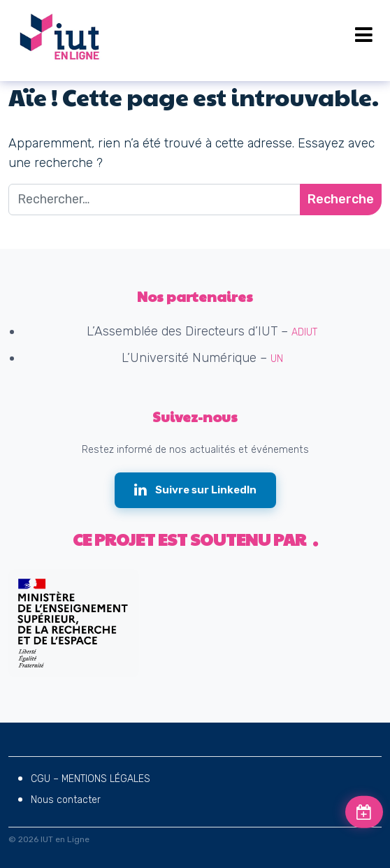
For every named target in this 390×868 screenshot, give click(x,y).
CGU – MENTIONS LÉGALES (91, 779)
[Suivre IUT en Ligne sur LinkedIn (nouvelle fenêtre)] (195, 490)
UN (277, 359)
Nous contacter (66, 800)
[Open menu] (364, 35)
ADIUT (304, 332)
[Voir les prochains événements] (364, 812)
